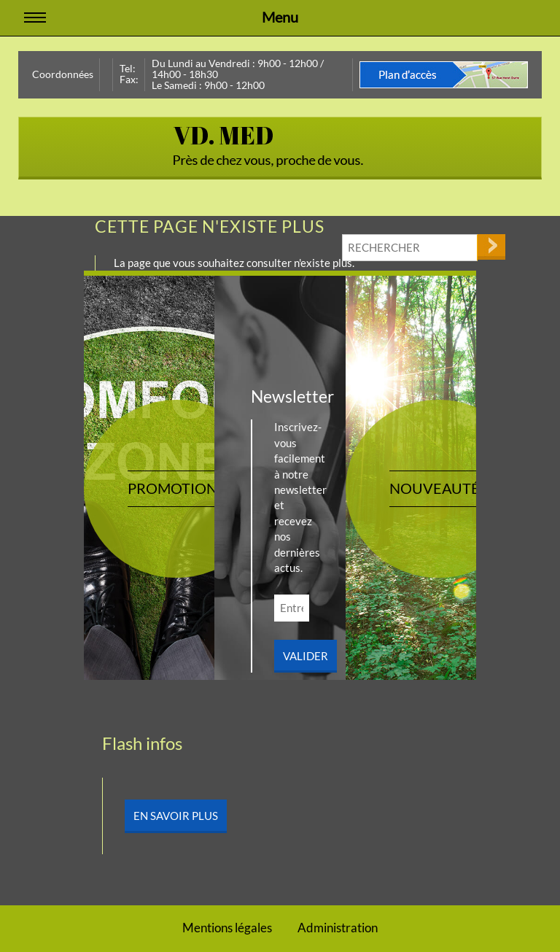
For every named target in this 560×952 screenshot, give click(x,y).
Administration (338, 928)
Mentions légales (227, 928)
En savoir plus (176, 816)
